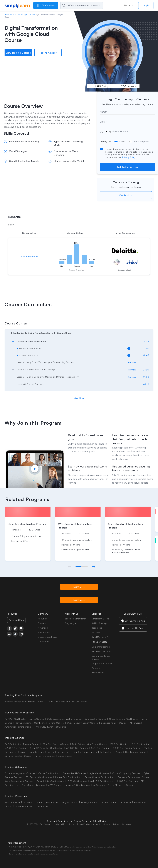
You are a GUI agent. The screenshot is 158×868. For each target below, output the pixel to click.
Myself (120, 142)
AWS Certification (119, 744)
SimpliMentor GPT (100, 637)
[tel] (130, 131)
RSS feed (96, 632)
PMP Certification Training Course (22, 744)
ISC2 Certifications (77, 781)
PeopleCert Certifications (68, 777)
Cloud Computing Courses (126, 773)
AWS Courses (55, 785)
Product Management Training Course (24, 702)
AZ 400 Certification (77, 748)
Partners (96, 668)
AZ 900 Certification (16, 748)
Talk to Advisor (48, 53)
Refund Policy (99, 821)
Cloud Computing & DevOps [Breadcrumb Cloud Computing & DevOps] (23, 14)
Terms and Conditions (58, 821)
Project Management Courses (20, 773)
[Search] (82, 5)
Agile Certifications (99, 773)
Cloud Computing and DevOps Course (67, 702)
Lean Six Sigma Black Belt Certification (92, 752)
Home (7, 14)
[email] (128, 122)
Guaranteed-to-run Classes (101, 657)
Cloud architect (30, 257)
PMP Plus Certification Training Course (24, 719)
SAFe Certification (100, 748)
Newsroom (43, 628)
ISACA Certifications (127, 781)
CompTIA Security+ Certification (47, 748)
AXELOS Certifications (102, 781)
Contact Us (126, 195)
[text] (128, 112)
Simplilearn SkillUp (100, 619)
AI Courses (99, 785)
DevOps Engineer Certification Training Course (40, 723)
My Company (139, 142)
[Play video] (35, 469)
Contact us (43, 641)
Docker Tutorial (108, 802)
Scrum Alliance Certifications (100, 777)
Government (97, 673)
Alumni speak (44, 632)
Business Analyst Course (114, 723)
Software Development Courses (134, 777)
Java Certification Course (18, 756)
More (127, 5)
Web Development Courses (19, 781)
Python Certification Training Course (54, 756)
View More (79, 398)
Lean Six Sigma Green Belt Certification (49, 752)
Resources (97, 628)
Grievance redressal (48, 637)
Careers (42, 623)
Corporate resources (102, 663)
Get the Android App (135, 621)
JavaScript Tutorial (33, 802)
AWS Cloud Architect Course (51, 727)
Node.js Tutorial (89, 802)
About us (42, 619)
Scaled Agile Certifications (50, 781)
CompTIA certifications (33, 785)
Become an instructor (75, 619)
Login (146, 5)
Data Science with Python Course (89, 744)
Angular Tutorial (70, 802)
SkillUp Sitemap (99, 623)
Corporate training (101, 647)
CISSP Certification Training (127, 748)
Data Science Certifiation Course (64, 719)
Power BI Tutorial (24, 806)
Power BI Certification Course (131, 752)
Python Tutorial (12, 802)
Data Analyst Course (95, 719)
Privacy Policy (129, 157)
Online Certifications (49, 773)
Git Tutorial (125, 802)
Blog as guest (71, 623)
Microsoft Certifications (78, 785)
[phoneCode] (103, 132)
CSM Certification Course (56, 744)
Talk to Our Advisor (128, 167)
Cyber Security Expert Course (82, 723)
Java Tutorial (52, 802)
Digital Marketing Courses (121, 785)
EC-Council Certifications (39, 777)
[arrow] (77, 333)
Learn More (79, 587)
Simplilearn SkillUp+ (101, 651)
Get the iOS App (135, 628)
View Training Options (18, 53)
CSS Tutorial (42, 806)
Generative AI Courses (75, 773)
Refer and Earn (16, 620)
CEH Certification (141, 744)
